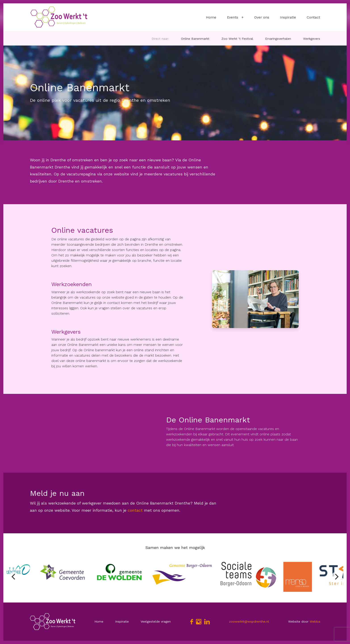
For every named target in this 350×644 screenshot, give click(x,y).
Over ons (262, 17)
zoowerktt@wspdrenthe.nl (249, 621)
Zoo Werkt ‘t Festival (237, 39)
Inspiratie (288, 17)
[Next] (336, 577)
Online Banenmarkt (195, 39)
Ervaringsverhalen (278, 39)
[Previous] (14, 577)
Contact (313, 17)
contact (134, 510)
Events (233, 17)
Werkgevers (312, 39)
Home (211, 17)
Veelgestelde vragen (156, 621)
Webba (315, 621)
